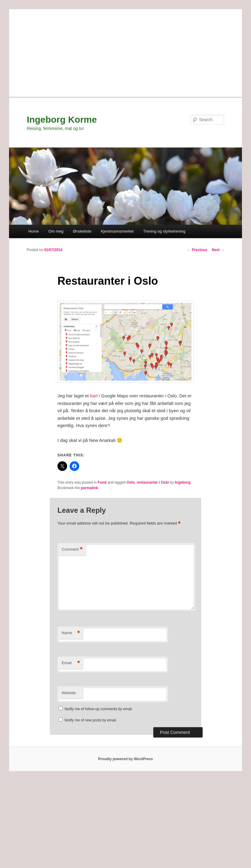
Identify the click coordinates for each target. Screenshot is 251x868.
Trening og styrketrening (164, 231)
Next (218, 250)
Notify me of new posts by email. (91, 720)
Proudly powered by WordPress (125, 759)
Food (102, 482)
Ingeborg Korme (62, 119)
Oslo (131, 482)
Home (34, 231)
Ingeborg (183, 482)
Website (69, 693)
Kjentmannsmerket (117, 231)
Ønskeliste (82, 231)
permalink (89, 488)
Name (71, 633)
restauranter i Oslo (153, 482)
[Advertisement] (125, 51)
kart (95, 396)
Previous (197, 250)
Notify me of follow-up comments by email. (98, 709)
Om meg (56, 231)
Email (71, 663)
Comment (72, 550)
